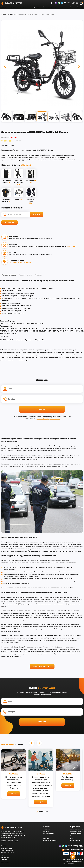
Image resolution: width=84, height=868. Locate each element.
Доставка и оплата (76, 830)
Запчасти (4, 859)
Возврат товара (75, 840)
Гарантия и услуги (24, 7)
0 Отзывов (18, 140)
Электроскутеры (7, 847)
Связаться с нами (75, 835)
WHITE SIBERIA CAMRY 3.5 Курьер (41, 15)
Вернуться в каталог (42, 666)
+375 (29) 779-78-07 (71, 2)
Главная (4, 7)
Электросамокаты (7, 850)
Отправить (42, 721)
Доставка (36, 7)
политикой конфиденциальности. (48, 418)
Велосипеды (5, 857)
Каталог (12, 7)
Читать (13, 793)
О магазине (63, 7)
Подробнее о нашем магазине (20, 262)
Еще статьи (42, 811)
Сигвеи (4, 854)
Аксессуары (5, 861)
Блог (72, 7)
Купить (37, 213)
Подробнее (71, 245)
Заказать (42, 408)
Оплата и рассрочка (49, 7)
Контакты (80, 7)
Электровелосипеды (18, 15)
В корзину (9, 221)
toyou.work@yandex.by (72, 849)
